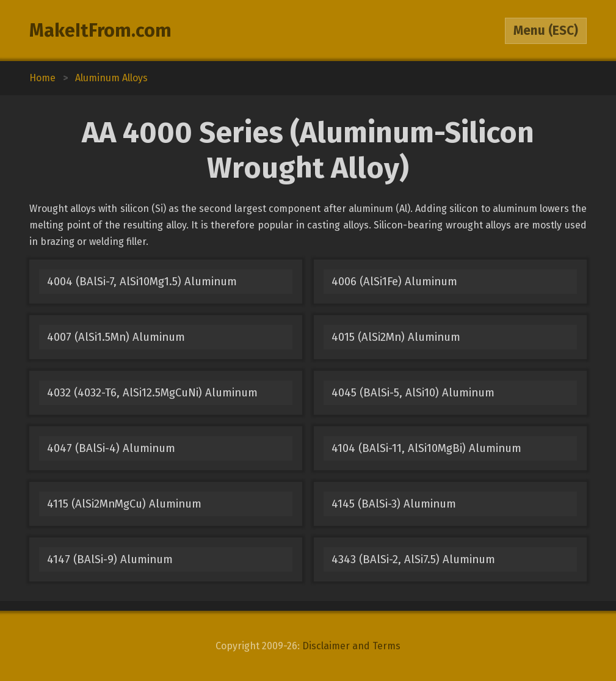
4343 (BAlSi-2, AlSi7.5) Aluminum (413, 559)
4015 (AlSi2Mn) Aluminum (396, 337)
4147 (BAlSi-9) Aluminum (110, 559)
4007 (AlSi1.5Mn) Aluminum (116, 337)
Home (42, 78)
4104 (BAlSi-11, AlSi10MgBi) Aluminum (426, 448)
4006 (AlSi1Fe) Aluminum (394, 282)
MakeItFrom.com (100, 31)
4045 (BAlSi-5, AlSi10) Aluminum (413, 393)
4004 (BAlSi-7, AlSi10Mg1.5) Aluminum (142, 282)
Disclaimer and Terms (351, 646)
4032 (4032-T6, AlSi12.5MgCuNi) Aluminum (152, 393)
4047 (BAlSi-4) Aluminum (111, 448)
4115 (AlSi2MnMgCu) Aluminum (124, 504)
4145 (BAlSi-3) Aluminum (394, 504)
